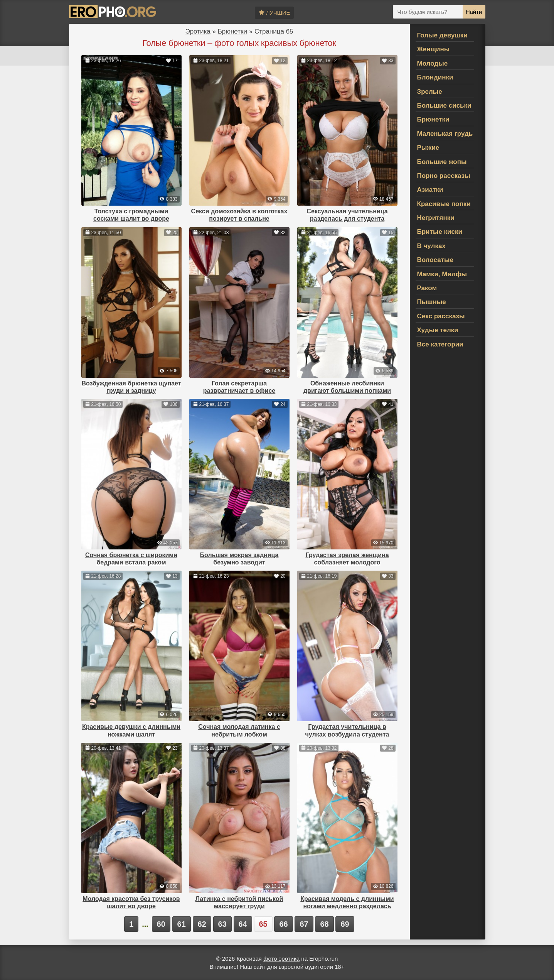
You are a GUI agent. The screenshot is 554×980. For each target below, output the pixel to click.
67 (304, 924)
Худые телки (438, 330)
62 (202, 924)
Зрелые (430, 92)
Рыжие (428, 148)
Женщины (434, 49)
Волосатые (435, 260)
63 (222, 924)
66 (283, 924)
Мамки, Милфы (442, 274)
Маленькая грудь (445, 134)
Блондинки (435, 77)
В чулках (431, 246)
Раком (427, 288)
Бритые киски (440, 232)
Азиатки (430, 190)
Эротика (198, 31)
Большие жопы (442, 162)
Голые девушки (442, 35)
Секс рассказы (441, 316)
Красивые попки (444, 204)
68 (324, 924)
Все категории (440, 344)
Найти (474, 12)
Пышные (432, 302)
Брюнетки (232, 31)
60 (161, 924)
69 (345, 924)
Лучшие (274, 13)
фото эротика (281, 959)
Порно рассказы (444, 176)
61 (182, 924)
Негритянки (436, 218)
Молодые (433, 63)
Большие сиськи (444, 106)
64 (243, 924)
